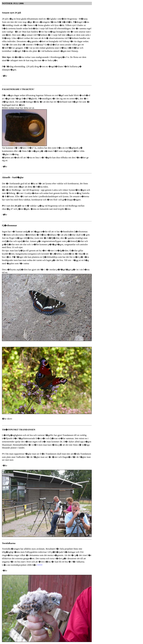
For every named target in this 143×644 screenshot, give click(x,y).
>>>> (40, 565)
